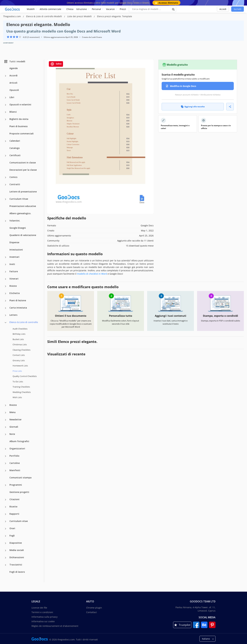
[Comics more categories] (6, 177)
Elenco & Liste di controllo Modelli (44, 16)
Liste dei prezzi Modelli (80, 16)
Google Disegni (18, 228)
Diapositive (16, 543)
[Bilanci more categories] (6, 112)
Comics (13, 177)
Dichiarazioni (17, 557)
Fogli (12, 536)
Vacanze (110, 9)
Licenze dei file (39, 608)
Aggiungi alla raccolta (193, 107)
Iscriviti (238, 9)
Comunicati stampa (20, 478)
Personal (96, 9)
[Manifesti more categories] (6, 471)
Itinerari (14, 279)
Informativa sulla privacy (45, 617)
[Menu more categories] (6, 413)
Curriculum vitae (19, 521)
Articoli (13, 83)
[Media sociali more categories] (6, 550)
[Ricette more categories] (6, 507)
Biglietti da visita (19, 119)
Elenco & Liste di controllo (24, 322)
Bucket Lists (18, 339)
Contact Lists (19, 355)
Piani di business (19, 126)
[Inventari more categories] (6, 257)
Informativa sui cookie (43, 621)
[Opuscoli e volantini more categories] (6, 105)
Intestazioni (16, 250)
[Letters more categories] (6, 315)
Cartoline (15, 463)
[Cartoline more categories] (6, 463)
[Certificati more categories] (6, 156)
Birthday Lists (19, 334)
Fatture (14, 271)
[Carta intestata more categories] (6, 308)
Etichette (15, 293)
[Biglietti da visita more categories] (6, 119)
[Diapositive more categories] (6, 543)
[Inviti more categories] (6, 265)
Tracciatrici (16, 565)
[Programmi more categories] (6, 485)
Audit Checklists (20, 329)
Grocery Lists (19, 360)
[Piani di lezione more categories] (6, 301)
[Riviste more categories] (6, 286)
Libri (12, 97)
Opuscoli (14, 90)
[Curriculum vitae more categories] (6, 521)
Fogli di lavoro (17, 572)
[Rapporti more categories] (6, 514)
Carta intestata (18, 308)
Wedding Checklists (22, 392)
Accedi (223, 9)
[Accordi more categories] (6, 76)
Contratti (15, 184)
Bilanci (13, 112)
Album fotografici (19, 441)
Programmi (16, 485)
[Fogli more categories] (6, 536)
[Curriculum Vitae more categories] (6, 199)
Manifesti (15, 470)
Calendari (15, 141)
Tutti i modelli (15, 62)
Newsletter (16, 419)
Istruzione (82, 9)
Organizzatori (17, 448)
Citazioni (14, 499)
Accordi (13, 75)
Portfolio (14, 456)
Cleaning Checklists (22, 350)
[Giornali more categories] (6, 427)
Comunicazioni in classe (23, 163)
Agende (14, 68)
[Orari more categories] (6, 529)
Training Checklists (21, 387)
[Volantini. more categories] (6, 221)
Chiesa (70, 9)
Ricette (13, 507)
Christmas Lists (20, 344)
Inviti (12, 264)
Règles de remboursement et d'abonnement (55, 626)
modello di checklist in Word (92, 274)
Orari (12, 528)
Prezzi (123, 9)
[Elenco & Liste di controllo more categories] (6, 323)
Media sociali (17, 550)
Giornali (14, 427)
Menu (13, 412)
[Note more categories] (6, 434)
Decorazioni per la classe (23, 170)
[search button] (173, 9)
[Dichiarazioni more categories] (6, 558)
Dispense (14, 242)
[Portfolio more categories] (6, 456)
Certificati (15, 155)
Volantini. (15, 221)
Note (12, 434)
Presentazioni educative (23, 206)
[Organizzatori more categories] (6, 449)
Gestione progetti (19, 492)
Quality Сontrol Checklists (25, 376)
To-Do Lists (18, 382)
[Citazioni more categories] (6, 500)
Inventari (14, 257)
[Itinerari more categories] (6, 279)
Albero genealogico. (20, 213)
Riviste (13, 286)
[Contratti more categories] (6, 185)
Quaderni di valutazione (23, 235)
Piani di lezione (18, 300)
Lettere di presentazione (23, 192)
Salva (56, 64)
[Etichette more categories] (6, 294)
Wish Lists (17, 397)
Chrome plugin (94, 608)
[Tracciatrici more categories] (6, 565)
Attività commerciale (50, 9)
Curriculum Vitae (19, 199)
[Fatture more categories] (6, 272)
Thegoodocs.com (12, 16)
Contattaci (92, 612)
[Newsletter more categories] (6, 420)
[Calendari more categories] (6, 141)
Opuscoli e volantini (20, 104)
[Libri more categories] (6, 98)
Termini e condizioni (42, 612)
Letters (13, 315)
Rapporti (14, 514)
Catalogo (15, 148)
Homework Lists (20, 366)
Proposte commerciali (22, 134)
